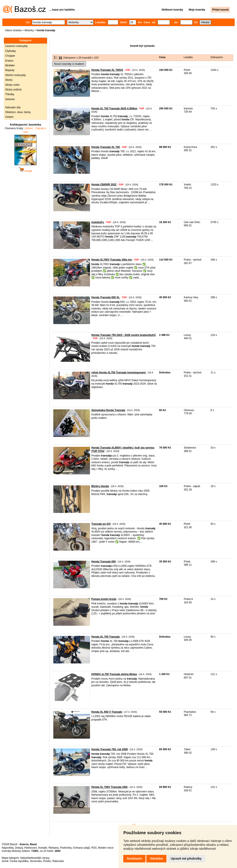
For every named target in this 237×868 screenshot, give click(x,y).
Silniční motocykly (15, 75)
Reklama (54, 848)
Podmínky (66, 848)
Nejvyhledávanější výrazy (35, 858)
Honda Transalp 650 (103, 562)
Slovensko (36, 861)
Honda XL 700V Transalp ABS (109, 787)
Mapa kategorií (10, 858)
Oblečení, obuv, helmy (18, 112)
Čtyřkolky (10, 51)
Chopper (10, 56)
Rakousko (58, 861)
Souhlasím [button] (134, 859)
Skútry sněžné (13, 90)
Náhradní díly (13, 107)
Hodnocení (31, 848)
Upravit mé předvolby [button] (186, 859)
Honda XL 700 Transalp (106, 637)
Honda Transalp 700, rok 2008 (110, 749)
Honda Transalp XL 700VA (107, 70)
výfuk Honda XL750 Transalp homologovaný (118, 373)
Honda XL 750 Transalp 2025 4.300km (114, 109)
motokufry (98, 222)
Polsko (47, 861)
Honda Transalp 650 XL (106, 297)
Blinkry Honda (100, 486)
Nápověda (8, 848)
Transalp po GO (101, 524)
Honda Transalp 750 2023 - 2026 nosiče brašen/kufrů (123, 335)
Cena (162, 57)
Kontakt (43, 848)
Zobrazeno (217, 57)
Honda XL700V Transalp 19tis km (112, 260)
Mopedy (10, 70)
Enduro (9, 61)
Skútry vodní (12, 85)
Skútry (9, 80)
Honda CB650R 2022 (104, 185)
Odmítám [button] (156, 859)
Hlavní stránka (13, 30)
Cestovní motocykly (16, 46)
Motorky (29, 30)
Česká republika (19, 861)
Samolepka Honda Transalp (108, 410)
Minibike (10, 65)
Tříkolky (10, 94)
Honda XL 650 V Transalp (107, 712)
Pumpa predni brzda (104, 599)
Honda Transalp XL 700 (106, 147)
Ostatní (9, 117)
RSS (94, 848)
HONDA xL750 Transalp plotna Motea (114, 674)
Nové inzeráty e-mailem (69, 64)
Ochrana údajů (81, 848)
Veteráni (10, 99)
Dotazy (19, 848)
